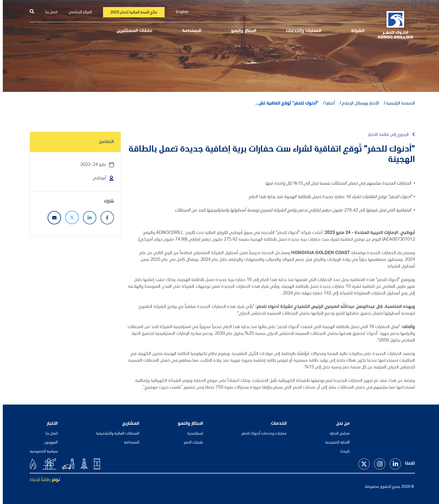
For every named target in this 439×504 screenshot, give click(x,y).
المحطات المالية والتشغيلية (115, 434)
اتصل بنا (49, 12)
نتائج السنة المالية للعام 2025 (131, 13)
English (179, 12)
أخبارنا (327, 104)
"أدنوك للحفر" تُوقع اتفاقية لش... (284, 104)
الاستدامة (189, 31)
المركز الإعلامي (77, 12)
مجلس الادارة (337, 434)
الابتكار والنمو (241, 31)
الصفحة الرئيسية (398, 104)
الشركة (355, 31)
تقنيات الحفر (191, 443)
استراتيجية (192, 434)
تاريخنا (342, 452)
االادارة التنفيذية (335, 443)
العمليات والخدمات (301, 31)
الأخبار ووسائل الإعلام (358, 104)
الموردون (48, 443)
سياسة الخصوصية (41, 452)
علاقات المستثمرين (132, 31)
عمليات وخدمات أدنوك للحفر (261, 434)
